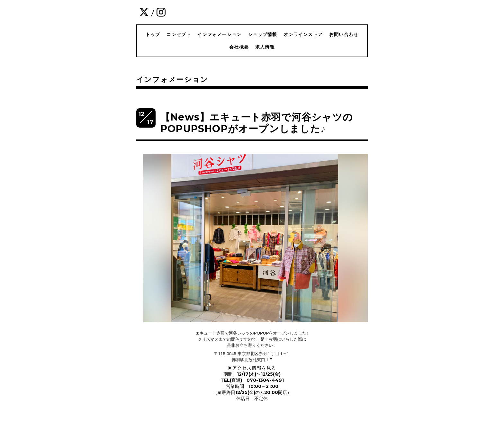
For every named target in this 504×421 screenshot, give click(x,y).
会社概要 (239, 47)
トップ (153, 34)
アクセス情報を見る (254, 368)
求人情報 (265, 47)
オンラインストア (303, 34)
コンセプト (179, 34)
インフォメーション (219, 34)
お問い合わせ (344, 34)
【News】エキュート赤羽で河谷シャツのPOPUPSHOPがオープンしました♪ (257, 123)
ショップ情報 (262, 34)
